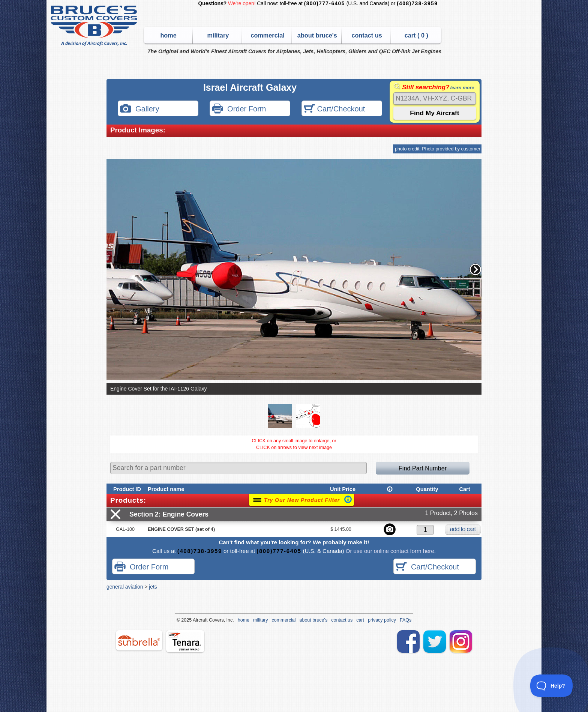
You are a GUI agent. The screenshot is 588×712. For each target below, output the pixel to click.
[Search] (435, 98)
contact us (367, 35)
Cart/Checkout (334, 109)
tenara (185, 641)
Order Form (239, 109)
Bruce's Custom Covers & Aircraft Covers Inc (95, 26)
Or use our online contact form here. (390, 551)
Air (196, 620)
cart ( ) (416, 35)
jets (153, 587)
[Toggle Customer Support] (552, 686)
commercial (267, 35)
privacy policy (382, 620)
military (218, 35)
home (168, 35)
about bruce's (317, 35)
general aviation (125, 587)
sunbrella (139, 640)
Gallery (139, 109)
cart (360, 620)
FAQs (406, 620)
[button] (475, 269)
